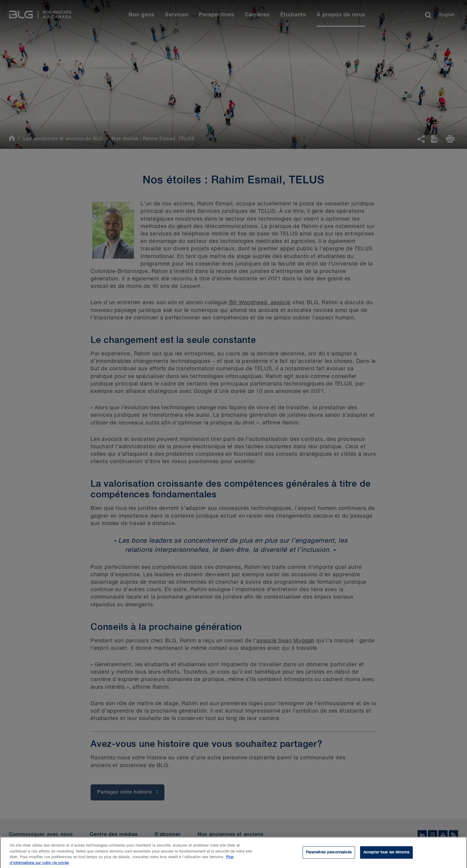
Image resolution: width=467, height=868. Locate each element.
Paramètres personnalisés (329, 855)
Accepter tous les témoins (386, 855)
